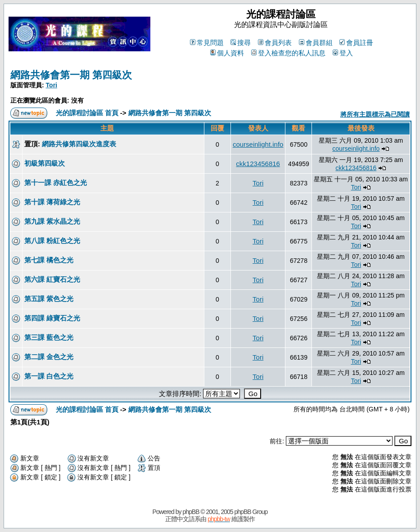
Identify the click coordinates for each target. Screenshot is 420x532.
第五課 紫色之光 (49, 299)
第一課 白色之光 (49, 376)
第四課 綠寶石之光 (52, 318)
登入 (343, 53)
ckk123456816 (258, 164)
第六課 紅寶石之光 (52, 279)
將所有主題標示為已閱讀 (375, 114)
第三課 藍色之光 (49, 337)
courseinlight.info (258, 144)
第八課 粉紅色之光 (52, 241)
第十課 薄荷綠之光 (52, 202)
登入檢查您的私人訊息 (288, 53)
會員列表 (275, 43)
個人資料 (227, 53)
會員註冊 (356, 43)
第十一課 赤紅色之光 (56, 183)
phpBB (191, 512)
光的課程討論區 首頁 (87, 113)
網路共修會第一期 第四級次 (71, 75)
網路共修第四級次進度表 (79, 144)
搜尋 (241, 43)
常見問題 (207, 43)
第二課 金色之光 (49, 357)
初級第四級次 (45, 163)
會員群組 (316, 43)
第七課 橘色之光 (49, 260)
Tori (52, 85)
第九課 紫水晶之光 (52, 221)
